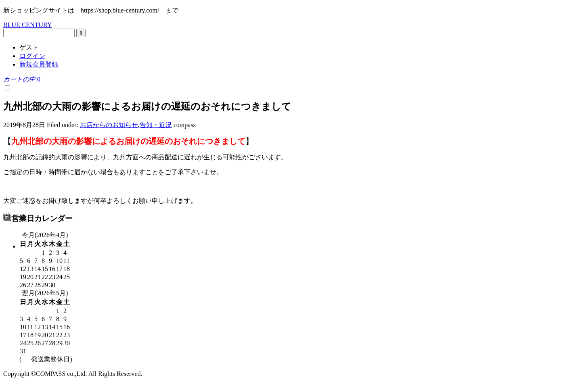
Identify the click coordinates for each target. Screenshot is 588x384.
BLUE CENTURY (27, 25)
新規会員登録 (39, 64)
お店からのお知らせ (109, 125)
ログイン (32, 56)
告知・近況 (156, 125)
